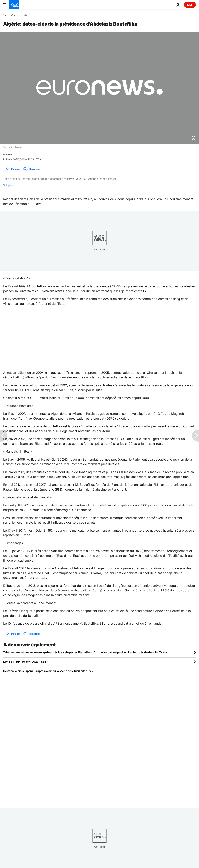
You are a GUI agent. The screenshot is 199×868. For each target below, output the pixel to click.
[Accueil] (4, 15)
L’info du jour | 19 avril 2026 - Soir (25, 662)
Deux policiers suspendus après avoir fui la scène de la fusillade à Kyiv (48, 671)
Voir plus (8, 185)
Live (190, 5)
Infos (13, 15)
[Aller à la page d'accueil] (14, 5)
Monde (23, 15)
